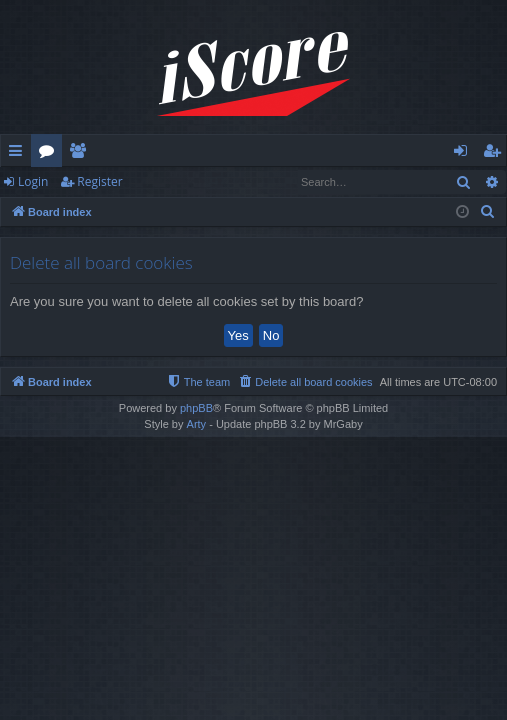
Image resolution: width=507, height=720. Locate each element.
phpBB (196, 408)
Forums (50, 154)
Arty (197, 424)
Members (81, 154)
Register (99, 181)
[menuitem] (488, 212)
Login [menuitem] (464, 154)
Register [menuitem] (496, 154)
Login (33, 181)
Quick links (19, 154)
